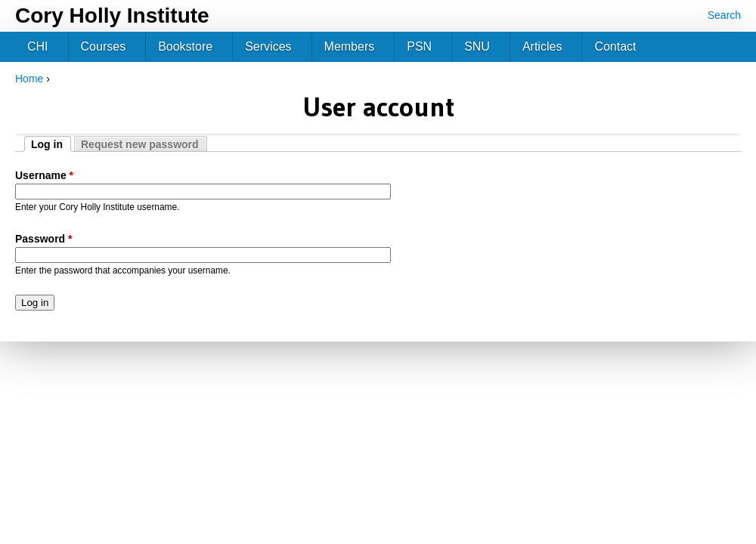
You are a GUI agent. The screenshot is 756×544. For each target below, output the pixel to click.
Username (44, 175)
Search (724, 15)
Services (268, 46)
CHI (38, 46)
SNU (477, 46)
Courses (104, 46)
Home (29, 79)
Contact (615, 46)
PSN (419, 46)
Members (350, 46)
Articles (542, 46)
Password (43, 239)
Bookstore (185, 46)
